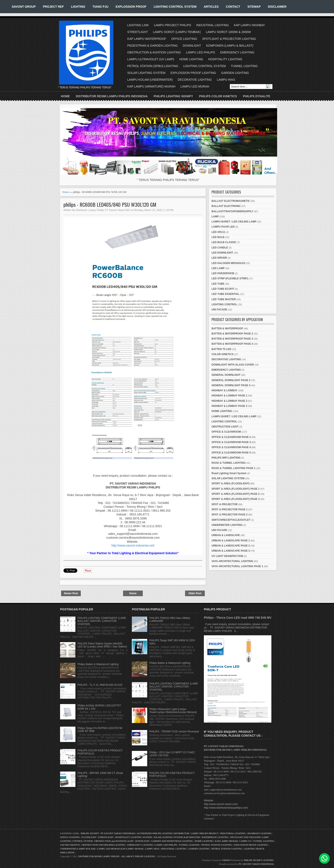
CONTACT (233, 7)
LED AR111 (218, 232)
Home (65, 96)
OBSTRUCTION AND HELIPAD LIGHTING (104, 845)
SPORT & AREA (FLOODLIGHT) (231, 483)
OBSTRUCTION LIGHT (225, 427)
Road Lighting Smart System (229, 473)
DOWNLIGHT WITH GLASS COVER (233, 365)
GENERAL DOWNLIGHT (226, 375)
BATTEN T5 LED (221, 349)
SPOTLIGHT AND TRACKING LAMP (249, 837)
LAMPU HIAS (226, 80)
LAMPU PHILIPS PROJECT (205, 833)
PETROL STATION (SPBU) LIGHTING (153, 66)
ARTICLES (211, 7)
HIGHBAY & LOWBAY (225, 390)
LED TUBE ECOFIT (223, 289)
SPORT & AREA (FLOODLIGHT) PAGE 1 (236, 489)
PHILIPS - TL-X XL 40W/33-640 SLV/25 (100, 685)
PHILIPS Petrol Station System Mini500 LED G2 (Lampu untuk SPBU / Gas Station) (102, 645)
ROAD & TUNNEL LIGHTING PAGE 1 (233, 468)
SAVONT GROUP (24, 7)
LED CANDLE (220, 248)
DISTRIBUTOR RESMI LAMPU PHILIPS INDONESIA (112, 96)
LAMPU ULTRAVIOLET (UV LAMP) (151, 59)
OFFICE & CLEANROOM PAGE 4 (231, 447)
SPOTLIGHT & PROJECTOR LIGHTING (229, 39)
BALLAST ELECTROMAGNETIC (231, 201)
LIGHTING (78, 7)
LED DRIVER (219, 258)
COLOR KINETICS (222, 354)
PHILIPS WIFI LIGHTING (226, 458)
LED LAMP (218, 268)
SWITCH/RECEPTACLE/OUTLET (231, 520)
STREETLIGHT (138, 32)
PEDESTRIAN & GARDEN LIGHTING (153, 46)
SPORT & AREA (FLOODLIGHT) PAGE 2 (236, 494)
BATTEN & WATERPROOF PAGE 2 (232, 334)
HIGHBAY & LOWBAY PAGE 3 (229, 406)
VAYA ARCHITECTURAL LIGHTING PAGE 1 (237, 566)
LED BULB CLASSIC (224, 242)
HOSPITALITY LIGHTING (225, 59)
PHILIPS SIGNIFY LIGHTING (259, 860)
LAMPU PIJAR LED (223, 227)
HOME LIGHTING (191, 59)
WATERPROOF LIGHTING (215, 837)
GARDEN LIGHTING (235, 73)
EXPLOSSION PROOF (131, 7)
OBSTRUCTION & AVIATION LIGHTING (154, 52)
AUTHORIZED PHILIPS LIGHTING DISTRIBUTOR (163, 833)
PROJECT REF (53, 7)
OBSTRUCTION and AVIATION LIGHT (114, 841)
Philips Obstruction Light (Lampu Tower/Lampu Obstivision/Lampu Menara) (173, 711)
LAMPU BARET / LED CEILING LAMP (234, 222)
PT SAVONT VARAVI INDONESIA (118, 833)
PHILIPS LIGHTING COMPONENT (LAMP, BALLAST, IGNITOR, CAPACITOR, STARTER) (102, 621)
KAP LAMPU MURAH (227, 841)
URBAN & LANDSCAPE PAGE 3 (231, 551)
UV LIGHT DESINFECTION (227, 556)
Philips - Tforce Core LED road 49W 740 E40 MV (238, 618)
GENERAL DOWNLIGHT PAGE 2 (231, 380)
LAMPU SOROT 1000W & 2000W (228, 32)
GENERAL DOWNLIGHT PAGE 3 (231, 385)
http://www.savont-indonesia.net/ (133, 545)
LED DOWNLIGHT (222, 253)
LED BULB (218, 237)
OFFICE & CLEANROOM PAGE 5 (231, 453)
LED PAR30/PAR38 (223, 273)
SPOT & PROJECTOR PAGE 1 (230, 509)
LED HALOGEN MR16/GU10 (228, 263)
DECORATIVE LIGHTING (195, 80)
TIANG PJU (100, 7)
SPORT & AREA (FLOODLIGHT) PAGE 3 (236, 499)
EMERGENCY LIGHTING (237, 52)
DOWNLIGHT (192, 46)
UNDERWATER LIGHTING (227, 525)
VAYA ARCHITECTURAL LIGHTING (232, 561)
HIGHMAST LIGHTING (260, 833)
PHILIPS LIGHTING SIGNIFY (173, 96)
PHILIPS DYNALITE (257, 96)
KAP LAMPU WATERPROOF (147, 39)
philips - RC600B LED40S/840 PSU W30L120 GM (110, 204)
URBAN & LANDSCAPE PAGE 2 (231, 546)
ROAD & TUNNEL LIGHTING (229, 463)
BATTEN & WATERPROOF (227, 329)
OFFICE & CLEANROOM (226, 432)
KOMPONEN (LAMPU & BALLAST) (230, 46)
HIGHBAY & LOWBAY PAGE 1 (229, 396)
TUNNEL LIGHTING (244, 66)
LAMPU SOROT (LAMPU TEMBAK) (177, 32)
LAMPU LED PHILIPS (201, 52)
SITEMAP (254, 7)
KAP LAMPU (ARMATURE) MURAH (151, 86)
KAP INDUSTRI (192, 837)
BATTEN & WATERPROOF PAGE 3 (232, 339)
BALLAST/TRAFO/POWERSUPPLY (232, 211)
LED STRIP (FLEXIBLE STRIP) (230, 278)
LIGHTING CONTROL (224, 304)
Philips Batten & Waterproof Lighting (98, 664)
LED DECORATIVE (70, 845)
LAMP (215, 217)
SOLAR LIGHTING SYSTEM (146, 73)
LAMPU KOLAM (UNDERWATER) (150, 80)
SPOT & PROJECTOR (225, 504)
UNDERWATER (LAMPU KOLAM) (78, 849)
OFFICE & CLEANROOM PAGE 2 (231, 437)
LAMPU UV (245, 841)
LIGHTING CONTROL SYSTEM (175, 7)
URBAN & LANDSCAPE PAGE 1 (231, 541)
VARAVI (226, 860)
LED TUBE (218, 284)
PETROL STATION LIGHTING (217, 845)
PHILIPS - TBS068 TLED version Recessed (174, 732)
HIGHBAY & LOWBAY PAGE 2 (229, 401)
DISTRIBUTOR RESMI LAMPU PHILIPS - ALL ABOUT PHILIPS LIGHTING (117, 856)
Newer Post (71, 593)
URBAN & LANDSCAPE (226, 535)
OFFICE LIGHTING (184, 39)
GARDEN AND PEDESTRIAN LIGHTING (172, 841)
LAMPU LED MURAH (195, 86)
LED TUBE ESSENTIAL (225, 294)
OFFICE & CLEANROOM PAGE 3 (231, 442)
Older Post (195, 593)
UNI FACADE (219, 310)
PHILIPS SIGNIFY (90, 833)
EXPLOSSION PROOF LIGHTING (193, 73)
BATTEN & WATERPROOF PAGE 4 (232, 344)
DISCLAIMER (277, 7)
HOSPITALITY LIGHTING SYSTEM (134, 837)
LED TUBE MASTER (224, 299)
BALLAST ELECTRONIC (226, 206)
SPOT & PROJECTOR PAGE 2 (230, 515)
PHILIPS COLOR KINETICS (218, 96)
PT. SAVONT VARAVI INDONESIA (256, 864)
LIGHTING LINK (138, 25)
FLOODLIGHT (89, 837)
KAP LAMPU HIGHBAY (249, 25)
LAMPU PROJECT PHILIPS (173, 25)
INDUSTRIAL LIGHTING (212, 25)
